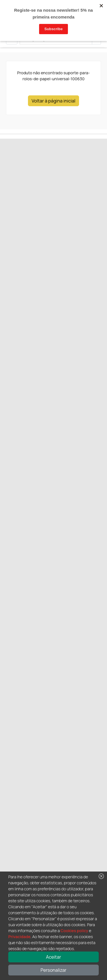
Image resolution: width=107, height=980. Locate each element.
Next (26, 199)
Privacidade (19, 937)
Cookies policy (74, 931)
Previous (11, 199)
